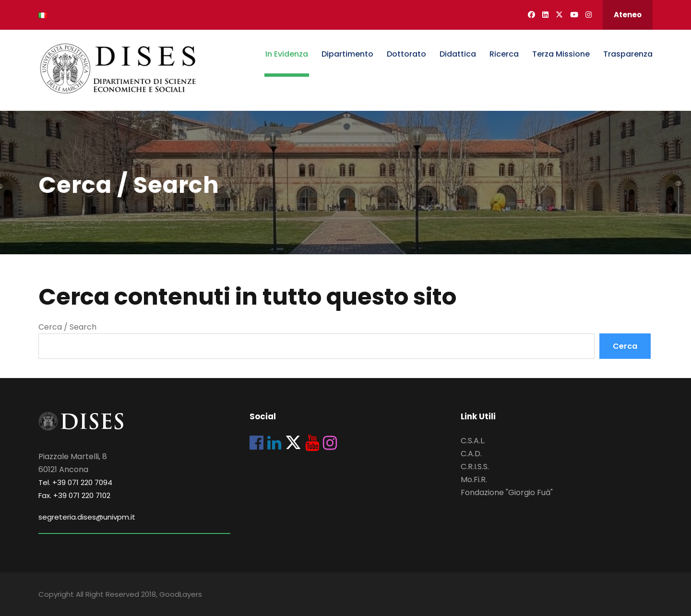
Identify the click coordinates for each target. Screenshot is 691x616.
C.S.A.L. (473, 441)
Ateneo (628, 15)
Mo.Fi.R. (474, 480)
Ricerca (504, 54)
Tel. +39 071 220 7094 (75, 482)
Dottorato (406, 54)
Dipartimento (347, 54)
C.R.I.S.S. (475, 467)
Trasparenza (628, 54)
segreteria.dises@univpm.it (87, 517)
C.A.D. (471, 454)
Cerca (625, 346)
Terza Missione (561, 54)
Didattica (458, 54)
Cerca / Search (67, 327)
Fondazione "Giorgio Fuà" (507, 492)
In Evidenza (287, 54)
